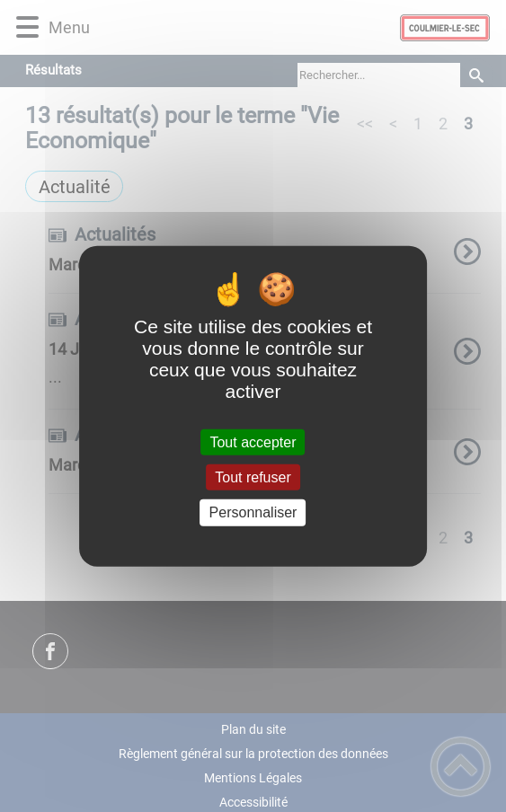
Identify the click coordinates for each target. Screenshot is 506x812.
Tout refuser (253, 477)
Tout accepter (253, 442)
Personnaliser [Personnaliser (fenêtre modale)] (253, 512)
